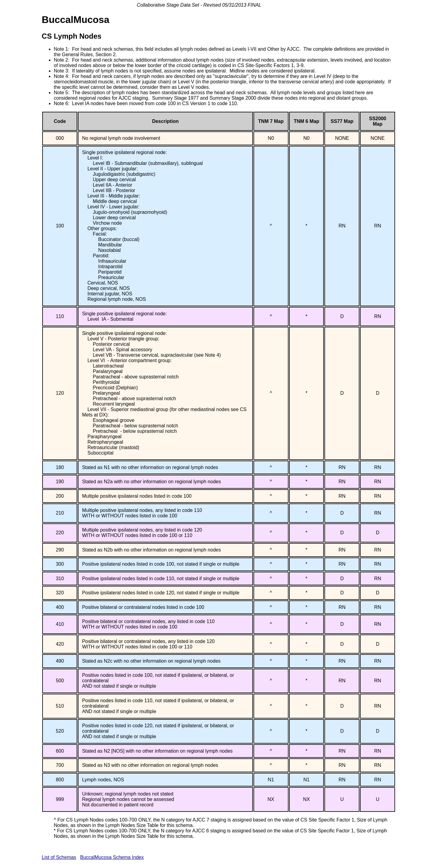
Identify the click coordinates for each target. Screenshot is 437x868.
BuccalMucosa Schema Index (112, 857)
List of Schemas (59, 857)
